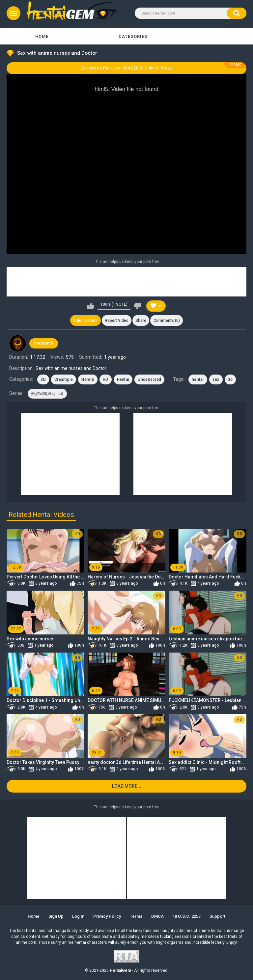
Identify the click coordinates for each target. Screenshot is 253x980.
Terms (136, 916)
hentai (198, 379)
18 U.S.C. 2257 (186, 916)
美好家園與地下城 (47, 394)
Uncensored (149, 379)
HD (106, 379)
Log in (78, 916)
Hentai (123, 379)
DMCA (157, 916)
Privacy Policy (107, 916)
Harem (88, 379)
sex (216, 379)
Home (42, 36)
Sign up (56, 916)
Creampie (64, 379)
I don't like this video (137, 306)
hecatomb (44, 343)
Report (117, 321)
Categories (133, 36)
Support (217, 916)
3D (43, 379)
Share (141, 321)
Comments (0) (167, 321)
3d (230, 379)
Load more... (127, 786)
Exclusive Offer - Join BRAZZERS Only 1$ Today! (127, 68)
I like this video (91, 306)
